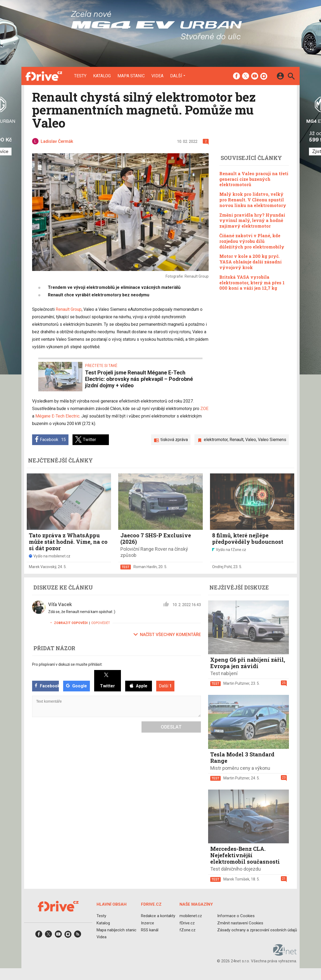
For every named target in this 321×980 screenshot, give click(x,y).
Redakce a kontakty (158, 916)
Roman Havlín (145, 567)
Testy (80, 76)
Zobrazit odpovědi (68, 623)
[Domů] (44, 76)
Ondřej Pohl (222, 567)
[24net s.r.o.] (285, 954)
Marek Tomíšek (236, 879)
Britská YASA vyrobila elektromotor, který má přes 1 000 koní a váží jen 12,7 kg (252, 283)
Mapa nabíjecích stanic (116, 930)
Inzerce (148, 923)
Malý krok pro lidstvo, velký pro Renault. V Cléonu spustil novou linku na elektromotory (253, 200)
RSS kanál (150, 930)
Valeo (251, 440)
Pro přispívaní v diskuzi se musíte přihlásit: (67, 664)
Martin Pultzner (236, 683)
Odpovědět (101, 623)
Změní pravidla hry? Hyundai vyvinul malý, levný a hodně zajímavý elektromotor (252, 221)
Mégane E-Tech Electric (57, 416)
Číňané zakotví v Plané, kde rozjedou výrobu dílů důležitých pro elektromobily (252, 241)
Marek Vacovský (43, 567)
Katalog (102, 76)
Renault (236, 440)
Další (176, 76)
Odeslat (171, 727)
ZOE (204, 409)
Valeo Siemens (272, 440)
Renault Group (69, 309)
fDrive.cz (187, 923)
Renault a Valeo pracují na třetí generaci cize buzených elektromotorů (254, 179)
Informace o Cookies (236, 916)
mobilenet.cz (191, 916)
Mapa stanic (131, 76)
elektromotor (216, 440)
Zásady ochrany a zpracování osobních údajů (257, 930)
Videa (157, 76)
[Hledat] (291, 77)
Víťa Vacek (60, 604)
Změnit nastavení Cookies (240, 923)
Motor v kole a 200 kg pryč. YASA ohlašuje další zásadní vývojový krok (251, 262)
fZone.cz (188, 930)
